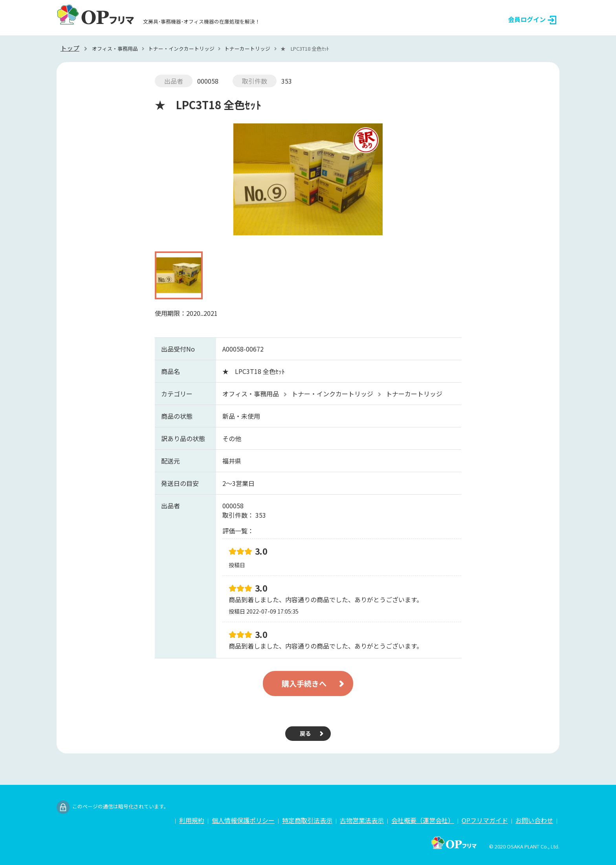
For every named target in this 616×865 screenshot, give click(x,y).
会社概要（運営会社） (423, 820)
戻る (305, 733)
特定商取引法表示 (307, 820)
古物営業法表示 (362, 820)
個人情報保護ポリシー (243, 820)
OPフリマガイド (485, 820)
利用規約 (192, 820)
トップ (70, 48)
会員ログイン (532, 20)
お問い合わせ (534, 820)
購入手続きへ (304, 684)
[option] (308, 183)
